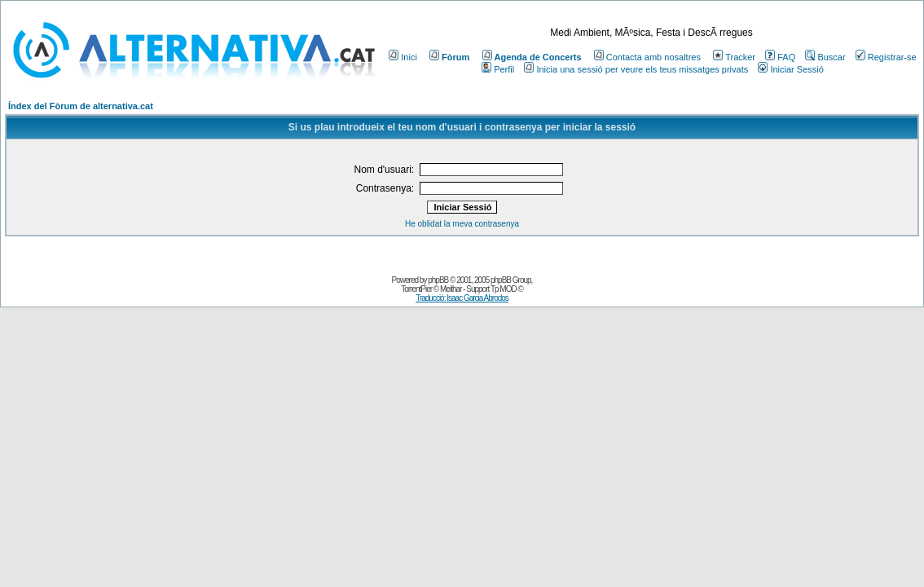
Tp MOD (504, 289)
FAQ (780, 57)
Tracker (734, 57)
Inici (403, 57)
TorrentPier (416, 289)
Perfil (498, 69)
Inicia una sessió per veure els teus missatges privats (636, 69)
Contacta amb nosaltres (647, 57)
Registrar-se (886, 57)
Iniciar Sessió (790, 69)
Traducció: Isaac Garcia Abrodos (462, 298)
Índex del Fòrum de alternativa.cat (81, 106)
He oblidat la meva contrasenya (462, 224)
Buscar (825, 57)
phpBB (438, 280)
